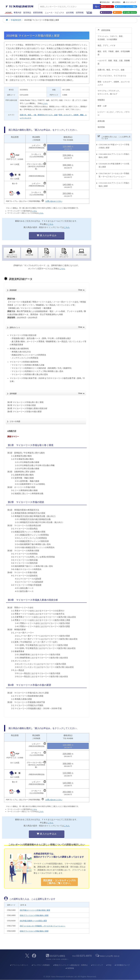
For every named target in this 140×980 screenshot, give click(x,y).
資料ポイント (47, 327)
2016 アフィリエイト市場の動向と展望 (34, 915)
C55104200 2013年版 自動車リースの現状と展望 (114, 164)
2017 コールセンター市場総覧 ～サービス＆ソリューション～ (42, 926)
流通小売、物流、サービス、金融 (111, 68)
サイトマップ (130, 2)
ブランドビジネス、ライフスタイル (112, 74)
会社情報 (70, 13)
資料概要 (47, 393)
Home (9, 13)
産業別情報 (38, 13)
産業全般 (101, 119)
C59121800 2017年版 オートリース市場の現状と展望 (114, 145)
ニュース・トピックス (54, 13)
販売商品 (27, 13)
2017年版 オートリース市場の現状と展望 (35, 910)
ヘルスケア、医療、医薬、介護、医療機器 (114, 61)
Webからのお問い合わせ (107, 956)
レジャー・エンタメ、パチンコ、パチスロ (114, 112)
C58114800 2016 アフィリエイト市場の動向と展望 (114, 154)
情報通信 (101, 98)
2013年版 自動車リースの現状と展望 (33, 921)
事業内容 (17, 13)
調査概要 (47, 289)
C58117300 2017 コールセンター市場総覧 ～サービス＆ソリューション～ (114, 173)
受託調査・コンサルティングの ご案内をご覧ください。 (59, 882)
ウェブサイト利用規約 (41, 965)
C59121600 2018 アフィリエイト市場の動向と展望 (114, 183)
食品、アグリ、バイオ (107, 44)
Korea (116, 2)
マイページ (106, 12)
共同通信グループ (122, 965)
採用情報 (80, 13)
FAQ (109, 965)
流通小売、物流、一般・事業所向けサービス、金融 (39, 115)
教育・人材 (102, 104)
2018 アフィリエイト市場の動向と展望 (34, 931)
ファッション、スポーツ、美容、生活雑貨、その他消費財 (111, 36)
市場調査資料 (16, 20)
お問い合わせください (54, 201)
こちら (45, 103)
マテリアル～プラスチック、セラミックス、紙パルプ (109, 91)
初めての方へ (107, 7)
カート (117, 12)
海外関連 (101, 125)
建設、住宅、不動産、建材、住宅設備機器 (114, 51)
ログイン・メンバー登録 (126, 7)
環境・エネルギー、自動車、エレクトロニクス (114, 82)
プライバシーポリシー (19, 965)
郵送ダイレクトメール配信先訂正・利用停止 (70, 965)
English (105, 2)
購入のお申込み (47, 235)
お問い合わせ (130, 12)
